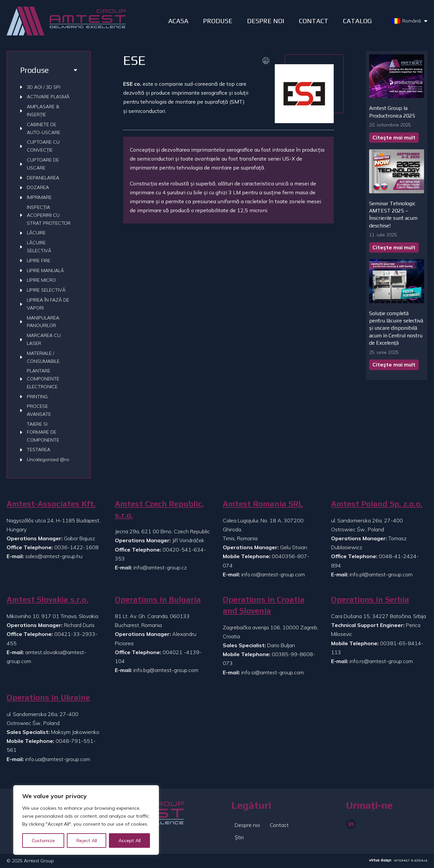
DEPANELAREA (43, 178)
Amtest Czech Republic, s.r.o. (159, 509)
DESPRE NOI (266, 21)
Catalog (357, 21)
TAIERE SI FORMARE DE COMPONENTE (43, 432)
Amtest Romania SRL (263, 504)
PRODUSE (218, 21)
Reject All (87, 841)
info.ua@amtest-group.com (58, 759)
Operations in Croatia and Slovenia (264, 605)
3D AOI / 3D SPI (44, 87)
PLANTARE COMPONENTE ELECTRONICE (43, 379)
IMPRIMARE (39, 197)
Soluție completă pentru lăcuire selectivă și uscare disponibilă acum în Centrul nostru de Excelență (396, 328)
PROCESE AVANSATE (39, 410)
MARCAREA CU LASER (44, 339)
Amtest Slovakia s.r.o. (48, 599)
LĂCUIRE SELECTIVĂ (39, 247)
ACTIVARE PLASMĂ (48, 97)
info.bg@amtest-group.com (166, 670)
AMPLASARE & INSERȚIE (43, 111)
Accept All (130, 841)
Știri (239, 837)
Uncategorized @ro (48, 459)
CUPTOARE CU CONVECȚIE (43, 146)
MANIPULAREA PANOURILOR (43, 322)
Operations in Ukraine (48, 697)
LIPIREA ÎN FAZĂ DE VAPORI (48, 304)
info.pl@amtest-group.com (381, 574)
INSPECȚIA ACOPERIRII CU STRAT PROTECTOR (49, 215)
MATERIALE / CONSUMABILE (43, 357)
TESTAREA (39, 450)
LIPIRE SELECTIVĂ (46, 290)
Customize (43, 841)
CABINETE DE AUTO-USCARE (44, 128)
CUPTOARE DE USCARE (43, 164)
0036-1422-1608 (76, 547)
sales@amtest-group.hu (54, 556)
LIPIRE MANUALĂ (45, 270)
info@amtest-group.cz (160, 567)
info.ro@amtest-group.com (273, 574)
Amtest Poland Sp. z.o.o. (377, 504)
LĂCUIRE (36, 233)
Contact (314, 21)
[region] (86, 820)
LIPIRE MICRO (41, 280)
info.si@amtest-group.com (273, 672)
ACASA (178, 21)
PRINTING (37, 397)
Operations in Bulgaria (158, 599)
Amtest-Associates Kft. (51, 504)
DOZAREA (38, 187)
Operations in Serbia (370, 599)
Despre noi (247, 825)
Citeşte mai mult (394, 137)
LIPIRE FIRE (39, 261)
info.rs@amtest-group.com (381, 661)
